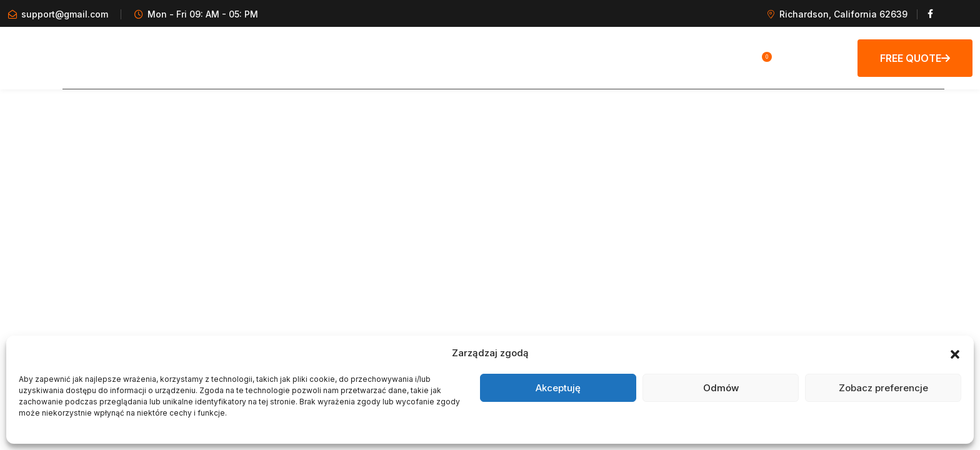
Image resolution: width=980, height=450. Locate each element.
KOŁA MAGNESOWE (385, 57)
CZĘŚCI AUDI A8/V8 (506, 57)
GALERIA (283, 57)
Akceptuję (558, 388)
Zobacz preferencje (883, 388)
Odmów (721, 388)
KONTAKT (665, 57)
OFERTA (598, 57)
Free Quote (915, 58)
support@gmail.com (65, 14)
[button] (955, 353)
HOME (224, 57)
